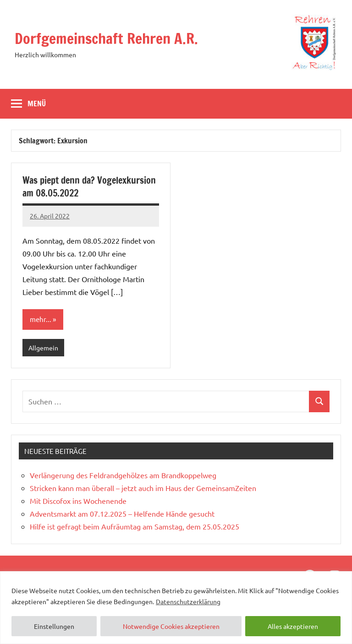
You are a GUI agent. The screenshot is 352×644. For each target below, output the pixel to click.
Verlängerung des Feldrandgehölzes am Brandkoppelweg (123, 475)
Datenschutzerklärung (188, 601)
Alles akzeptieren (293, 626)
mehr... (41, 319)
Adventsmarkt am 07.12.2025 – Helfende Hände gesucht (122, 513)
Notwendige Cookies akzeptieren (171, 626)
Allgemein (43, 348)
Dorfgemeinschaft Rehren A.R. (106, 38)
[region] (176, 608)
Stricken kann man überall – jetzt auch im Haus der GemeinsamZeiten (143, 488)
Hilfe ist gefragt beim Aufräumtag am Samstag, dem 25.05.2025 (135, 526)
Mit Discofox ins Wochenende (78, 501)
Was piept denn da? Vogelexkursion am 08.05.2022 (89, 187)
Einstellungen (54, 626)
